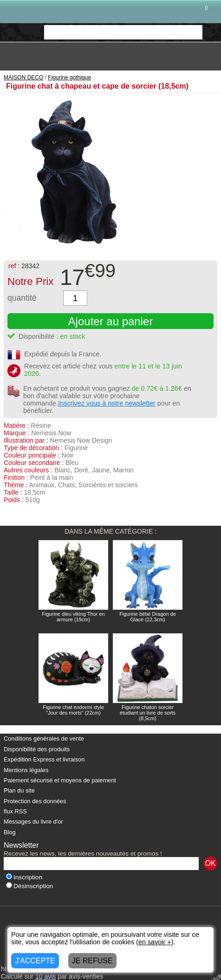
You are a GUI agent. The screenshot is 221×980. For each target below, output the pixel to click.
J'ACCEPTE (35, 961)
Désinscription (29, 886)
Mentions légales (26, 770)
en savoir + (155, 942)
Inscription (24, 877)
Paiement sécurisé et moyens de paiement (60, 780)
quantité (22, 298)
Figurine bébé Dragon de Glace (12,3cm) (148, 617)
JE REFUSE (92, 961)
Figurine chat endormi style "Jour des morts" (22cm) (73, 710)
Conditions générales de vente (44, 738)
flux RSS (15, 811)
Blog (10, 832)
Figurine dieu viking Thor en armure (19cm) (73, 617)
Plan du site (19, 790)
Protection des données (35, 801)
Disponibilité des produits (37, 749)
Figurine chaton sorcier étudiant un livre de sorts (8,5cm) (148, 713)
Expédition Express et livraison (44, 759)
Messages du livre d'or (33, 822)
